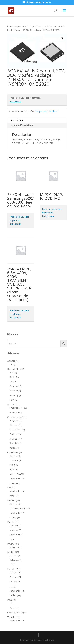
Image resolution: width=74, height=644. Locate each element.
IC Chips (31, 26)
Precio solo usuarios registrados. (19, 219)
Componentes (20, 26)
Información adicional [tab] (22, 125)
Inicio (10, 26)
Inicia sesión (15, 101)
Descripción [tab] (17, 120)
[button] (62, 38)
